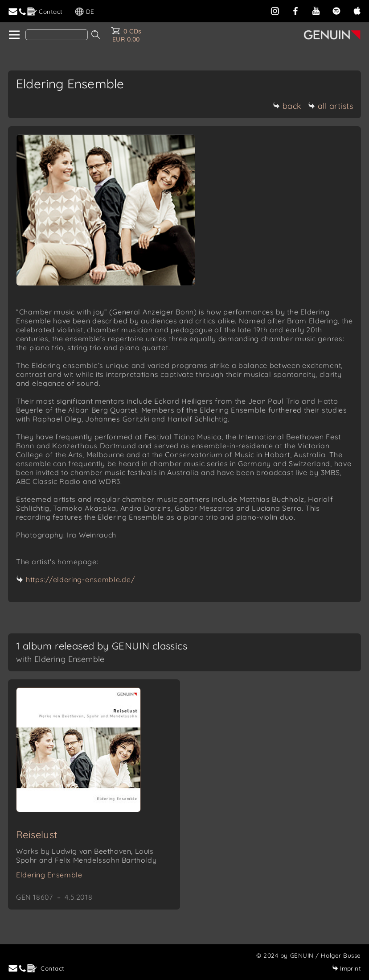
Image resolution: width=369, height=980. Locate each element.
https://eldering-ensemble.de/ (80, 579)
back (287, 106)
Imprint (346, 968)
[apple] (357, 10)
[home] (14, 35)
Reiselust (37, 835)
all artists (331, 106)
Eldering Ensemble (49, 875)
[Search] (57, 35)
